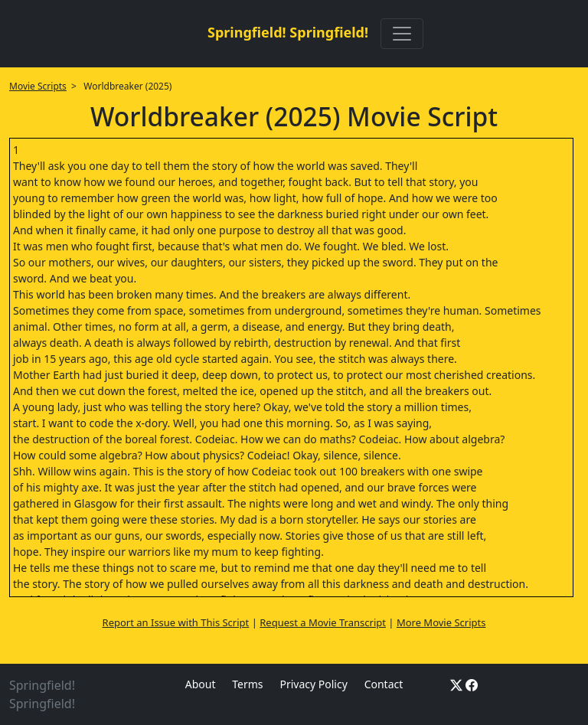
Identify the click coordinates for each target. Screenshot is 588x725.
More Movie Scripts (441, 622)
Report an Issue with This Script (176, 622)
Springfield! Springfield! (288, 32)
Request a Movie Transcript (323, 622)
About (201, 684)
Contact (384, 684)
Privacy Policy (313, 684)
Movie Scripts (38, 86)
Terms (247, 684)
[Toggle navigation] (402, 34)
